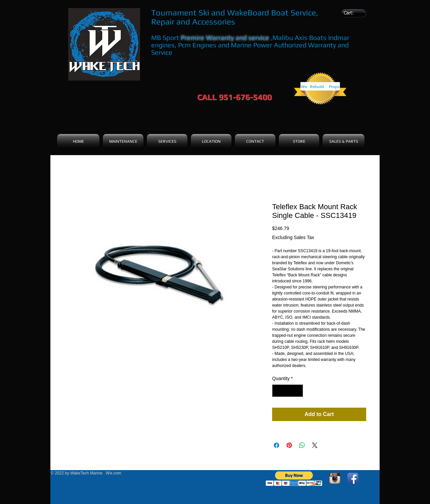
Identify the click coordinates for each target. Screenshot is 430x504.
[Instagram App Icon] (335, 478)
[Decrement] (277, 391)
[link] (352, 13)
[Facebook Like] (93, 483)
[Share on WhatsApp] (302, 445)
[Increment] (298, 391)
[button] (294, 479)
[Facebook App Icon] (353, 478)
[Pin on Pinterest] (289, 445)
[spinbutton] (288, 391)
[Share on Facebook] (276, 445)
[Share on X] (315, 445)
